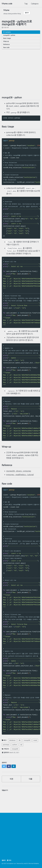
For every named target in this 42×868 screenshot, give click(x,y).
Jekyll (25, 863)
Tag (26, 4)
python (15, 744)
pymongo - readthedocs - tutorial (20, 474)
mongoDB (27, 740)
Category (35, 4)
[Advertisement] (21, 70)
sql (21, 744)
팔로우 (27, 13)
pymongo (6, 744)
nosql (35, 740)
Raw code (6, 48)
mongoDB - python (9, 35)
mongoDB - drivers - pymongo (19, 471)
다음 (30, 779)
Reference (6, 44)
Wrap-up (6, 41)
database (12, 740)
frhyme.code (7, 4)
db (20, 740)
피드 (9, 860)
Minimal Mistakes (34, 863)
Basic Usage (7, 38)
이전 (11, 779)
